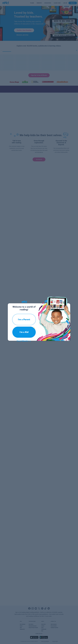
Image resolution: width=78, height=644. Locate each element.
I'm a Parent (24, 320)
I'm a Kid (24, 332)
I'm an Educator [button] (24, 341)
